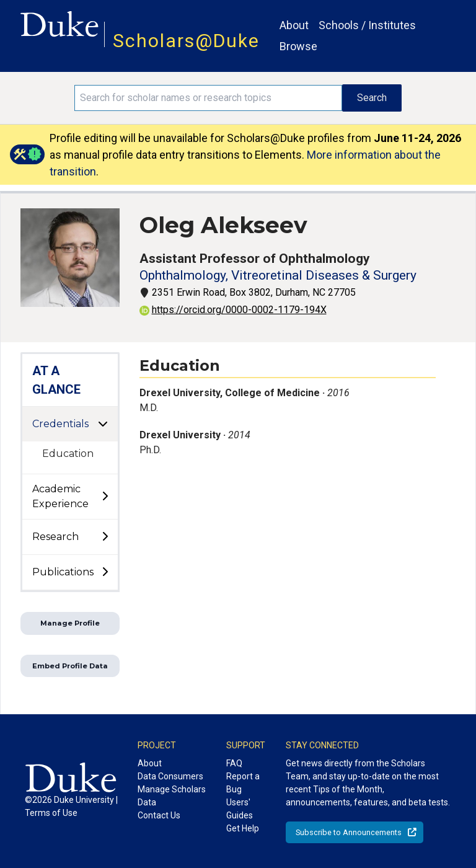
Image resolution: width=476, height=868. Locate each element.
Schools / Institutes (367, 25)
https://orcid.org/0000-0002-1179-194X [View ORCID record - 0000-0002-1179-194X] (233, 310)
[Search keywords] (208, 98)
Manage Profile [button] (70, 623)
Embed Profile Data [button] (70, 666)
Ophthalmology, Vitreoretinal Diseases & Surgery (278, 275)
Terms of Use (51, 813)
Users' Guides (240, 809)
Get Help (243, 828)
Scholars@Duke (186, 41)
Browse (298, 46)
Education (68, 454)
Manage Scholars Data (172, 796)
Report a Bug (243, 783)
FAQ (234, 763)
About (294, 25)
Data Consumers (170, 776)
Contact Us (159, 815)
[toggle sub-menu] (105, 497)
